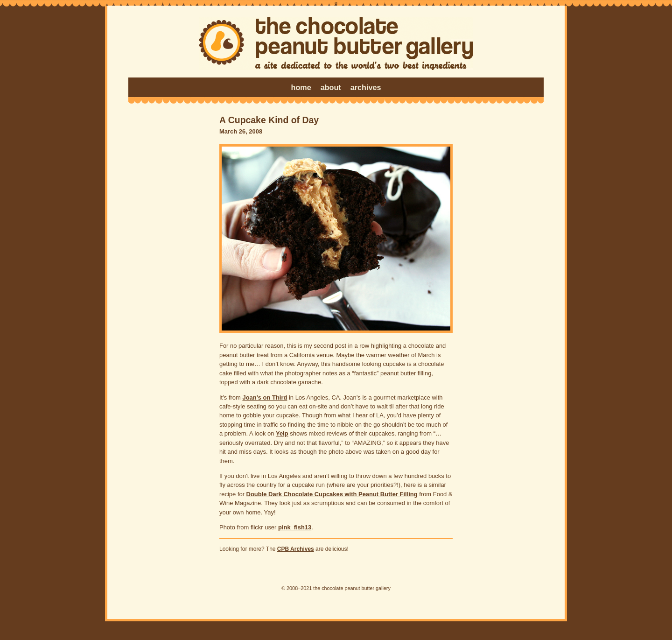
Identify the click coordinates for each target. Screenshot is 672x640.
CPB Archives (296, 549)
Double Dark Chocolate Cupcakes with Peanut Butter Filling (332, 494)
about (331, 87)
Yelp (282, 433)
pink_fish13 (295, 527)
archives (366, 87)
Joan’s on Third (265, 397)
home (301, 87)
